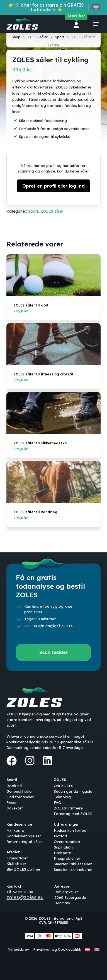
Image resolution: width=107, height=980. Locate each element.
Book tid (14, 786)
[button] (96, 24)
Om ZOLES (64, 786)
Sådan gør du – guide (73, 791)
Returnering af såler (24, 842)
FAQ (58, 802)
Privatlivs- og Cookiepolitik (57, 949)
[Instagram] (30, 760)
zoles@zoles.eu (25, 897)
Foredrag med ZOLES (73, 814)
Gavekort (15, 808)
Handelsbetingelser (24, 836)
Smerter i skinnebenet (73, 869)
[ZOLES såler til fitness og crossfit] (53, 344)
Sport (60, 37)
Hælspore (62, 853)
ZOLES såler (38, 37)
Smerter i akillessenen (73, 864)
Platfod (60, 836)
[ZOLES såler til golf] (53, 275)
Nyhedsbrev (18, 949)
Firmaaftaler (17, 858)
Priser (12, 802)
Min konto (15, 830)
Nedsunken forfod (70, 830)
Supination (63, 847)
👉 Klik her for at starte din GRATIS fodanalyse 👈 (46, 7)
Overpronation (67, 842)
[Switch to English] (96, 8)
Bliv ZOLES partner (23, 869)
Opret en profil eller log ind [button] (53, 186)
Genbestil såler (20, 791)
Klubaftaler (16, 864)
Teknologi (63, 797)
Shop (16, 37)
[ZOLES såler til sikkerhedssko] (53, 413)
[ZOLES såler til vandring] (53, 482)
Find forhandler (20, 797)
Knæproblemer (67, 858)
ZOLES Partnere (68, 808)
